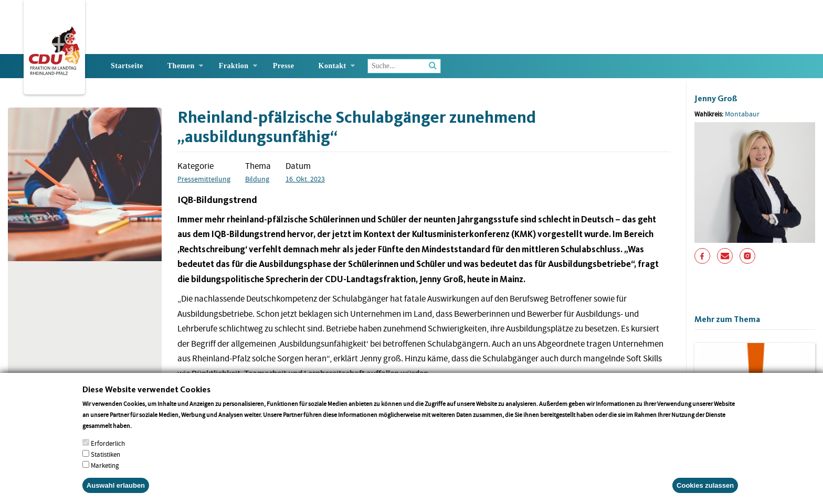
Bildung (257, 179)
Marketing (105, 468)
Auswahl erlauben (116, 488)
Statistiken (105, 457)
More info (147, 428)
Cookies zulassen (705, 488)
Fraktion (234, 66)
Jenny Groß (716, 98)
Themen (181, 66)
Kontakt (333, 66)
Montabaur (742, 114)
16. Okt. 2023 (305, 179)
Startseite (127, 66)
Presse (284, 66)
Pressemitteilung (204, 179)
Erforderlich (108, 446)
